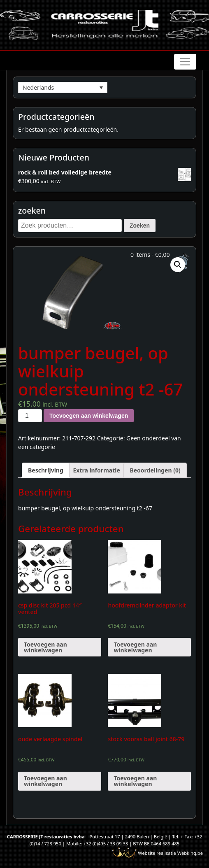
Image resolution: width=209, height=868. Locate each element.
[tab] (46, 470)
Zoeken (140, 226)
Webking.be (190, 853)
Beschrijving (46, 470)
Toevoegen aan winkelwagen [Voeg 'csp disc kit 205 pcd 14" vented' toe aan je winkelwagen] (45, 647)
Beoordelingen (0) (155, 470)
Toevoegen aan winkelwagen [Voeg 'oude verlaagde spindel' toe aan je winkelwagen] (45, 781)
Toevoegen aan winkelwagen (89, 416)
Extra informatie (96, 470)
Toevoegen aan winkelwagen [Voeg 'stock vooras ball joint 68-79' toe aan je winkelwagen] (135, 781)
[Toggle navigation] (185, 62)
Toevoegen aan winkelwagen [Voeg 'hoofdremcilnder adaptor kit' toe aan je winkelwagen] (135, 647)
